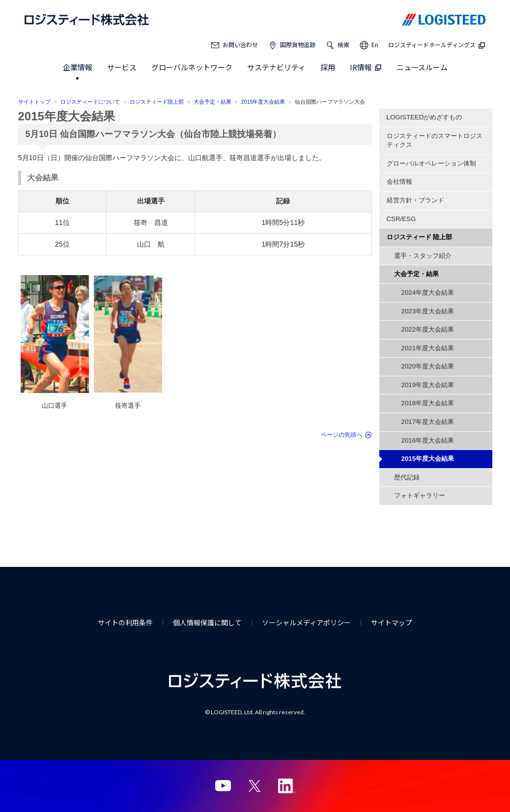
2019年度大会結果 (428, 385)
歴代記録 (407, 477)
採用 (328, 67)
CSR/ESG (401, 219)
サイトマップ (392, 622)
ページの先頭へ (341, 435)
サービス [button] (122, 67)
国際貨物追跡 (298, 44)
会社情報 (399, 182)
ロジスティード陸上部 (157, 102)
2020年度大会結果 (428, 366)
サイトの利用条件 (125, 622)
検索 (343, 44)
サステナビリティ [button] (276, 67)
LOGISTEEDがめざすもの (425, 117)
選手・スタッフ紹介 (423, 256)
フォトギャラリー (420, 495)
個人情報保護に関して (207, 622)
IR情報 (366, 67)
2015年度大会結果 (263, 102)
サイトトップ (34, 102)
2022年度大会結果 (428, 329)
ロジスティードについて (90, 102)
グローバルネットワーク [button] (192, 67)
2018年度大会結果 (428, 403)
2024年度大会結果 (428, 293)
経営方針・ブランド (415, 200)
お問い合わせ (240, 44)
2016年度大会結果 (428, 440)
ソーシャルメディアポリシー (306, 622)
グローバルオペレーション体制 (431, 163)
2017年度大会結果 (428, 422)
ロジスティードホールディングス (437, 44)
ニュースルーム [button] (422, 67)
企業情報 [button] (78, 67)
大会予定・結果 (212, 102)
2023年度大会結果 (428, 311)
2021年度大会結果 (428, 348)
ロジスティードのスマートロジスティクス (435, 140)
